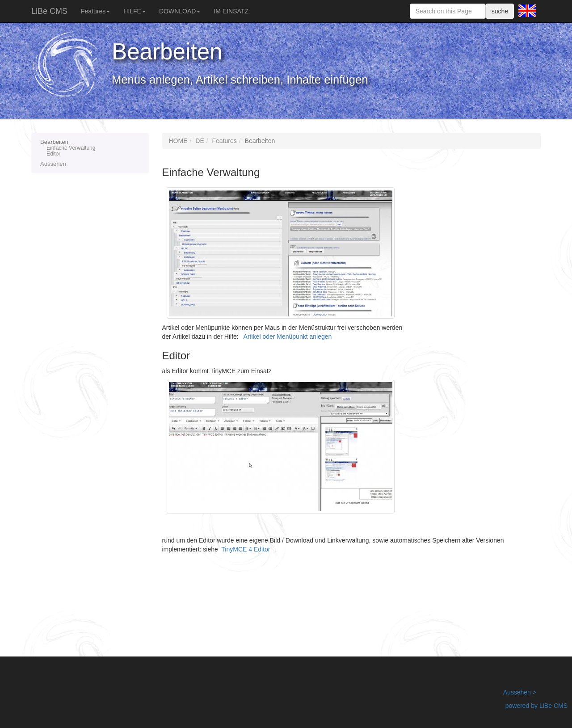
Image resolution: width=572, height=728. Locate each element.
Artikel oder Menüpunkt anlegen (288, 337)
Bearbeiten (90, 148)
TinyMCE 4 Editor (246, 549)
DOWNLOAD (180, 11)
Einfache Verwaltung (71, 148)
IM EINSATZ (231, 11)
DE (200, 141)
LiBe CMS (49, 11)
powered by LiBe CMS (536, 706)
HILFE (135, 11)
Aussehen (53, 164)
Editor (53, 154)
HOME (178, 141)
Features (95, 11)
